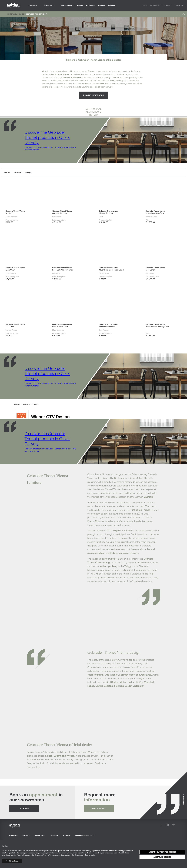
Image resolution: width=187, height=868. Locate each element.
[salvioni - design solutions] (14, 6)
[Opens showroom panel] (155, 5)
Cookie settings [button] (12, 861)
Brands (21, 14)
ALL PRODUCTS (94, 112)
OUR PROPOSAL (94, 109)
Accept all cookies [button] (162, 857)
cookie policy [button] (24, 853)
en (91, 836)
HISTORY (94, 115)
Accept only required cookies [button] (162, 852)
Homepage (11, 14)
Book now (24, 809)
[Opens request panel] (179, 5)
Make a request (99, 809)
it (95, 836)
